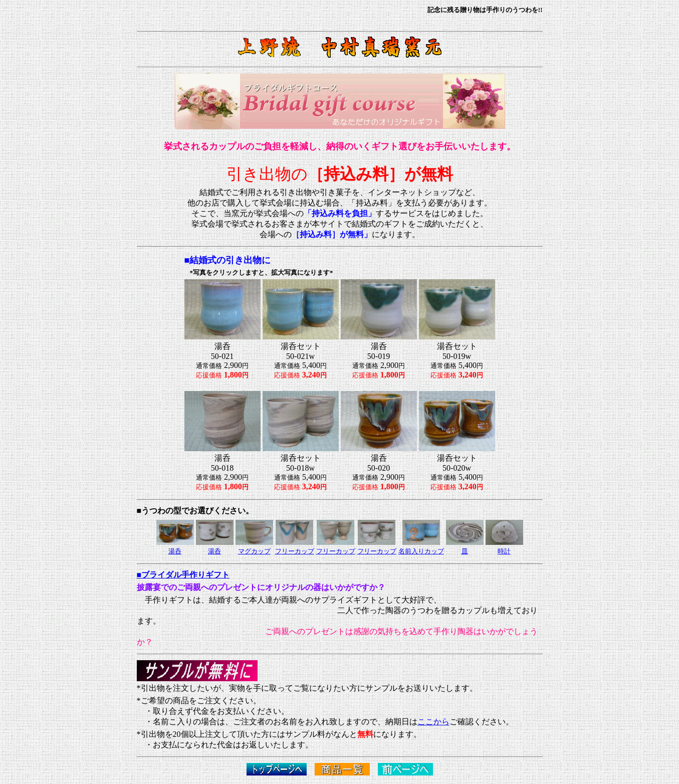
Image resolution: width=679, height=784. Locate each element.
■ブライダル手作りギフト (183, 575)
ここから (433, 722)
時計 (504, 551)
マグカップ (254, 551)
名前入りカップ (421, 551)
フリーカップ (295, 551)
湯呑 (214, 551)
